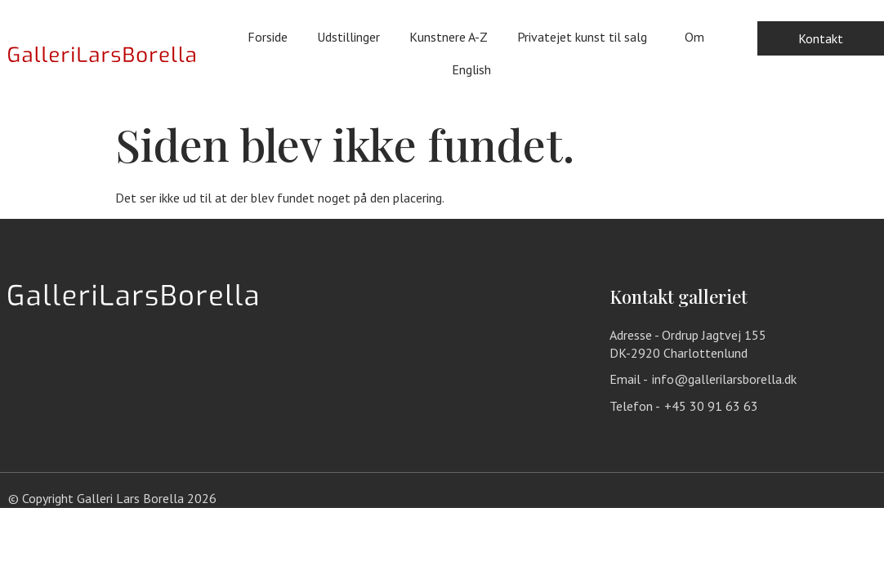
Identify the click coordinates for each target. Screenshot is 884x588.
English (475, 69)
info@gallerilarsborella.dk (724, 379)
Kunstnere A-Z (449, 37)
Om (694, 37)
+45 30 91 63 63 (711, 406)
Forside (268, 37)
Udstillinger (348, 37)
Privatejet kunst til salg (586, 37)
